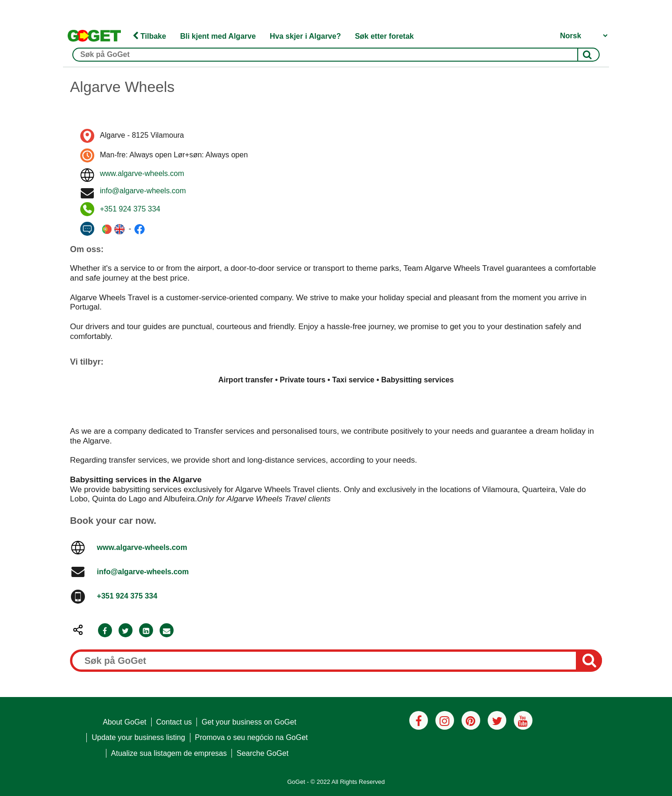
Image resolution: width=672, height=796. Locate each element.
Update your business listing (138, 737)
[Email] (167, 631)
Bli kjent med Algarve (218, 36)
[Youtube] (523, 720)
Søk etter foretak (384, 36)
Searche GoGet (262, 753)
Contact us (174, 722)
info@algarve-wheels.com (143, 191)
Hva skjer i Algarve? (305, 36)
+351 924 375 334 (130, 209)
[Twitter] (126, 631)
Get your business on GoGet (249, 722)
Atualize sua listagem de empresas (169, 753)
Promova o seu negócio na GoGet (252, 737)
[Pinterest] (471, 720)
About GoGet (124, 722)
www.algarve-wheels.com (142, 173)
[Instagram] (445, 720)
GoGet (296, 782)
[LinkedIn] (146, 631)
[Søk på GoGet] (336, 55)
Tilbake (149, 36)
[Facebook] (105, 631)
